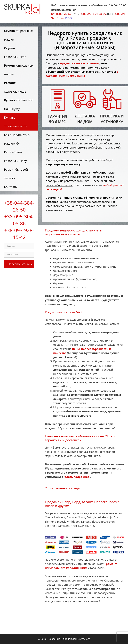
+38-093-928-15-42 (19, 234)
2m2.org (85, 639)
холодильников (15, 52)
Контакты (11, 187)
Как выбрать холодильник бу (15, 156)
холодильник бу (15, 122)
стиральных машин (18, 35)
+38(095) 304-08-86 (93, 14)
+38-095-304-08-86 (19, 220)
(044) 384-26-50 (61, 14)
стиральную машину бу (19, 104)
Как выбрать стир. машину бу (17, 139)
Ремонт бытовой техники (16, 174)
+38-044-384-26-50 (19, 206)
